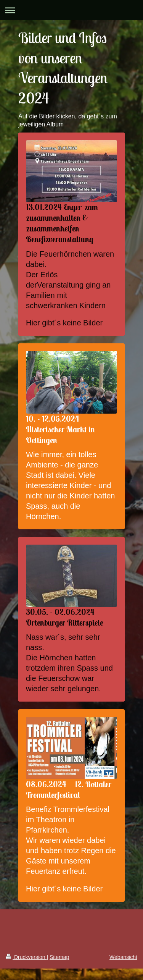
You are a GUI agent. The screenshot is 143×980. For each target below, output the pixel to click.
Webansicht (123, 957)
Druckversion (26, 957)
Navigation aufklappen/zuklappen (71, 10)
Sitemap (59, 957)
